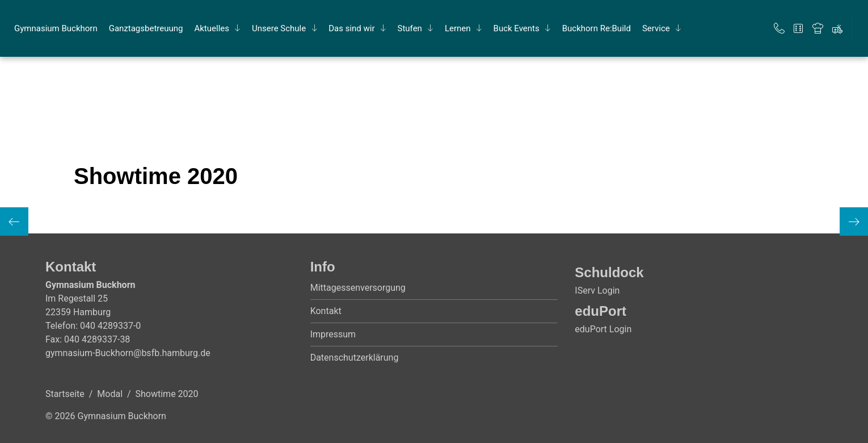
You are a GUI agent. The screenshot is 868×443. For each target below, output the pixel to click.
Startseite (65, 394)
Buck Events (517, 28)
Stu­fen (410, 28)
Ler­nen (458, 28)
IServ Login (597, 291)
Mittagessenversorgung (358, 288)
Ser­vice (656, 28)
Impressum (333, 334)
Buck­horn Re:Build (597, 28)
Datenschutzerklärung (355, 358)
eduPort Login (603, 329)
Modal (110, 394)
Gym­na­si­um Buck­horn (56, 28)
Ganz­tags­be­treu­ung (146, 28)
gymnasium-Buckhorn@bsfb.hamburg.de (128, 353)
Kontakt (326, 311)
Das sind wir (351, 28)
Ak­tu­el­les (212, 28)
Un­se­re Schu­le (279, 28)
